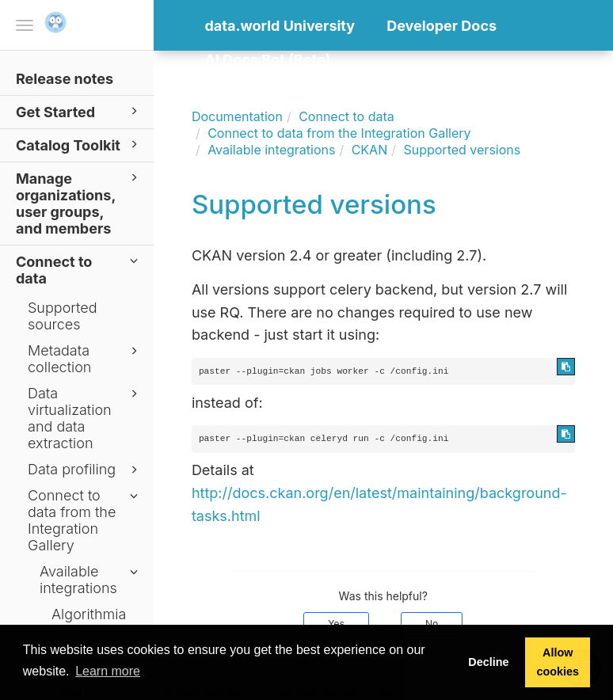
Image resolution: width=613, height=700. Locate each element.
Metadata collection (85, 359)
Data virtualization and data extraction (85, 418)
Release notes (65, 79)
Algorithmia (89, 614)
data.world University (280, 26)
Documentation (237, 116)
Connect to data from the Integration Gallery (85, 520)
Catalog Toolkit (79, 145)
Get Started (79, 111)
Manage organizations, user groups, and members (79, 203)
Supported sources (63, 316)
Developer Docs (442, 26)
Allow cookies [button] (558, 662)
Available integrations (91, 580)
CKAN (370, 150)
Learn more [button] (108, 671)
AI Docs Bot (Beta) (268, 60)
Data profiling (85, 470)
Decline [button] (488, 662)
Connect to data (79, 269)
